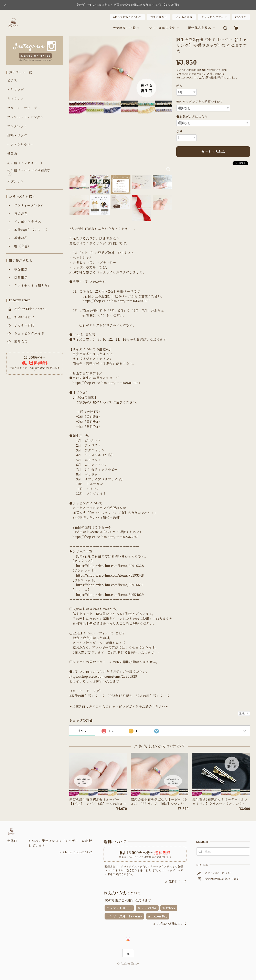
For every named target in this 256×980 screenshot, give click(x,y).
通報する (244, 713)
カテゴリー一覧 (127, 28)
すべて (82, 731)
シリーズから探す (164, 28)
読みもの (241, 17)
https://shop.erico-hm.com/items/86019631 (106, 383)
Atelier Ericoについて (127, 17)
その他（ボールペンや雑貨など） (29, 172)
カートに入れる (213, 152)
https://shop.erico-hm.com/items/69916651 (110, 585)
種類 (179, 86)
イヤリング (15, 90)
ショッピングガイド (214, 17)
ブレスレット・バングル (25, 117)
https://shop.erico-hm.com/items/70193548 (110, 575)
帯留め (12, 154)
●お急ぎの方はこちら (192, 117)
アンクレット (17, 126)
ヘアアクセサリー (20, 145)
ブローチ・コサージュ (24, 108)
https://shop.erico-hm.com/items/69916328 (110, 566)
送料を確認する (216, 74)
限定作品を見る (202, 28)
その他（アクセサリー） (25, 163)
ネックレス (15, 99)
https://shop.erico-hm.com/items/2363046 (105, 537)
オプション (15, 181)
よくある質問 (184, 17)
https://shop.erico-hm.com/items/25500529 (103, 676)
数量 (179, 131)
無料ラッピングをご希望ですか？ (200, 102)
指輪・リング (17, 136)
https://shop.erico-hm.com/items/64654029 (110, 595)
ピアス (12, 81)
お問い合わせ (159, 17)
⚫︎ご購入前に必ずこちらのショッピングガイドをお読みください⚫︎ (119, 707)
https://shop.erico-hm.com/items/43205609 (116, 301)
